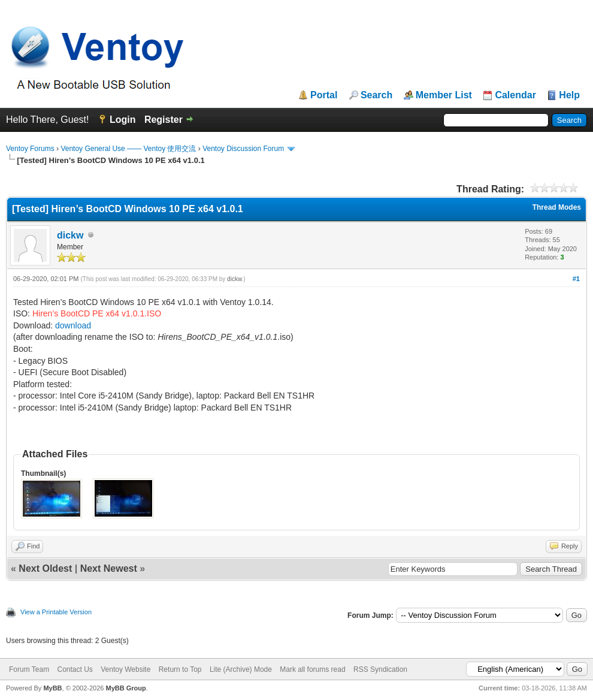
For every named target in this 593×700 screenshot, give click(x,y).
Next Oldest (45, 568)
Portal (324, 95)
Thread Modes (557, 207)
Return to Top (180, 669)
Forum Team (29, 669)
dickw (70, 235)
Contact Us (75, 669)
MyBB (52, 688)
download (73, 325)
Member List (444, 95)
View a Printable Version (56, 612)
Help (569, 95)
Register (164, 120)
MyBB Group (125, 688)
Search (376, 95)
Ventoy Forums (30, 149)
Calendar (515, 95)
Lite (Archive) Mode (241, 669)
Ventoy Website (125, 669)
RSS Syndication (380, 669)
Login (123, 120)
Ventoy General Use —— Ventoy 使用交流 (128, 149)
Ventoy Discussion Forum (243, 149)
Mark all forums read (312, 669)
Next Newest (109, 568)
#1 (576, 279)
